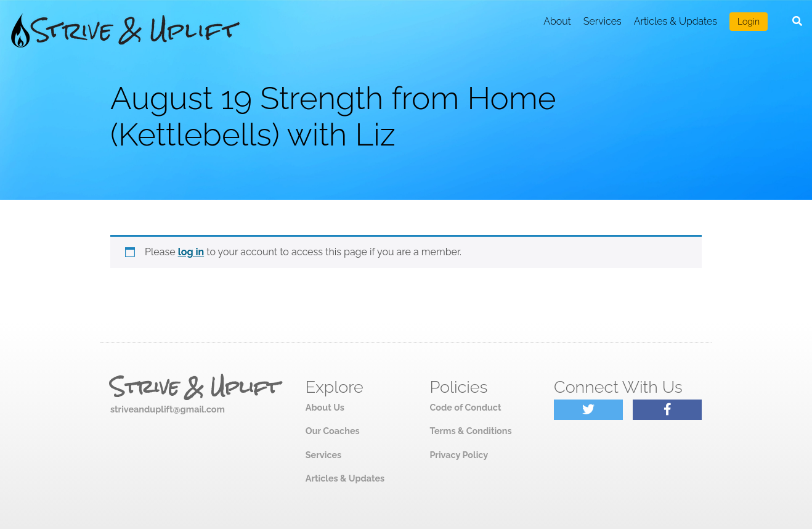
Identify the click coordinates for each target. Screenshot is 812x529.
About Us (325, 407)
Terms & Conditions (470, 431)
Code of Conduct (465, 407)
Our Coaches (333, 431)
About (557, 21)
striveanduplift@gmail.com (168, 409)
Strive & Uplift (195, 387)
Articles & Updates (676, 21)
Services (603, 21)
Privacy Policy (459, 455)
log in (191, 252)
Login (749, 22)
